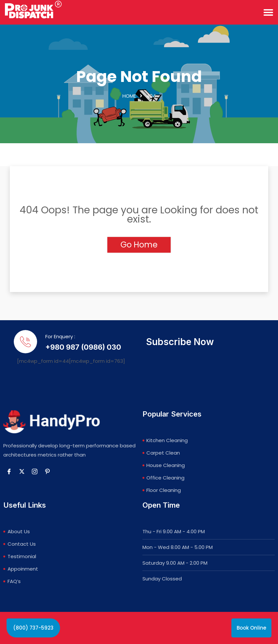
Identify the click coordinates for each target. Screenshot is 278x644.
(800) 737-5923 (33, 628)
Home (129, 96)
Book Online (251, 628)
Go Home (139, 245)
